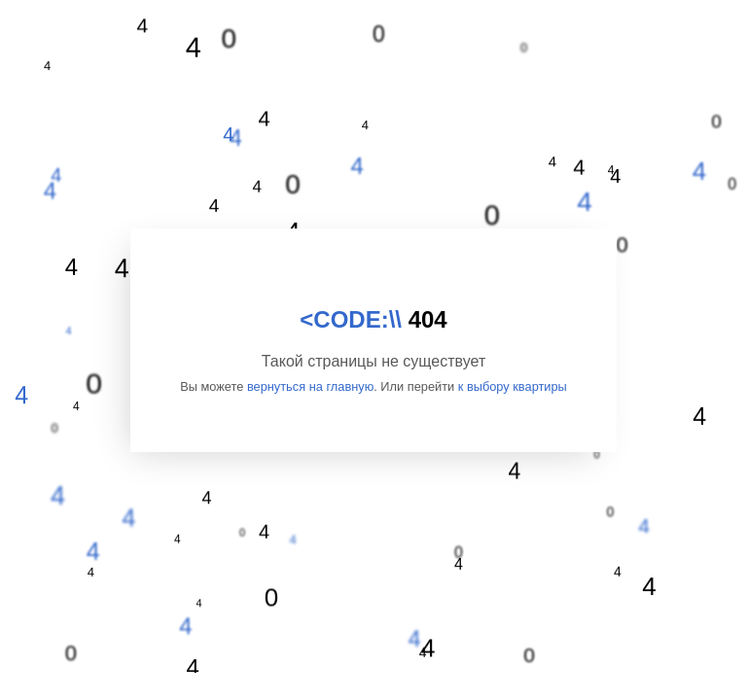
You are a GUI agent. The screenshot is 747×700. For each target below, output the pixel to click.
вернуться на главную (310, 386)
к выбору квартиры (513, 386)
